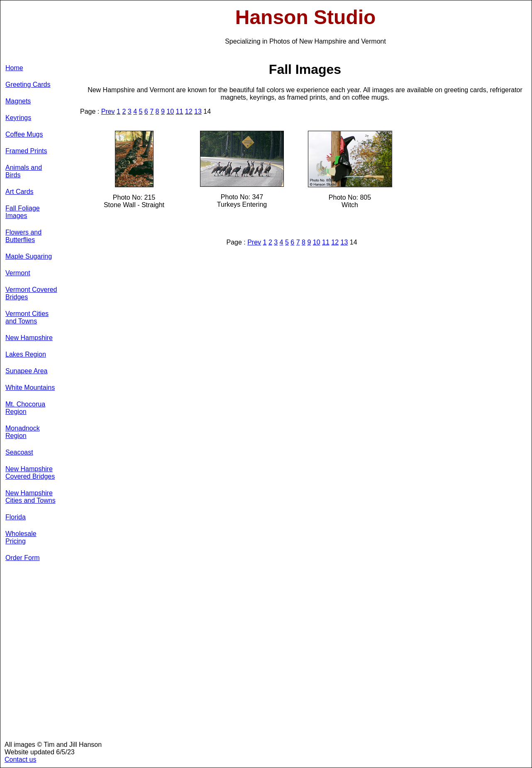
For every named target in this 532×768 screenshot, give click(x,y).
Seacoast (19, 452)
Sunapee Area (26, 371)
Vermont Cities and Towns (27, 317)
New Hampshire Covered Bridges (30, 473)
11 (180, 111)
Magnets (18, 101)
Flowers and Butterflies (23, 236)
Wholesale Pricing (21, 537)
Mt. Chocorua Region (25, 408)
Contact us (20, 759)
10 (170, 111)
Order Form (23, 558)
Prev (108, 111)
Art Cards (20, 192)
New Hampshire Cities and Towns (31, 497)
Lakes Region (26, 354)
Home (14, 68)
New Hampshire (29, 338)
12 (189, 111)
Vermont (18, 273)
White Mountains (30, 388)
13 (198, 111)
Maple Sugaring (29, 256)
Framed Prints (26, 151)
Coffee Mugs (24, 134)
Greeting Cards (28, 84)
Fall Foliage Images (23, 212)
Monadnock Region (23, 432)
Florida (16, 517)
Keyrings (18, 118)
